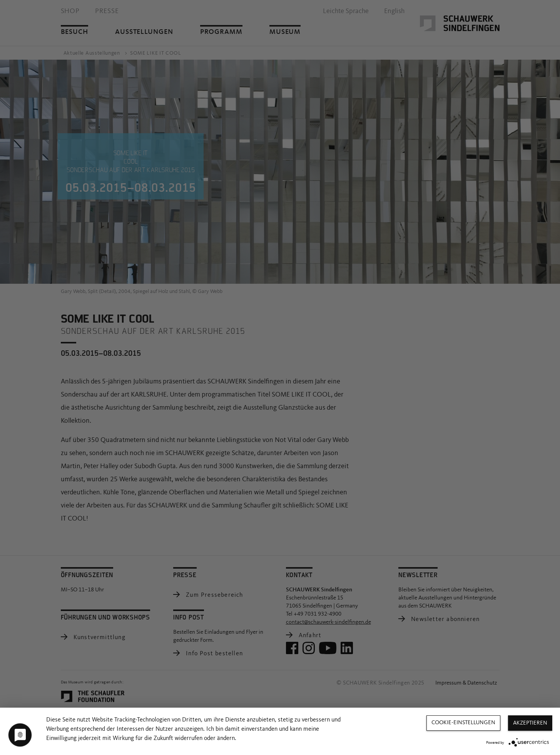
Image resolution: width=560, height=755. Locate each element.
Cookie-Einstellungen (463, 723)
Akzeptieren (530, 723)
